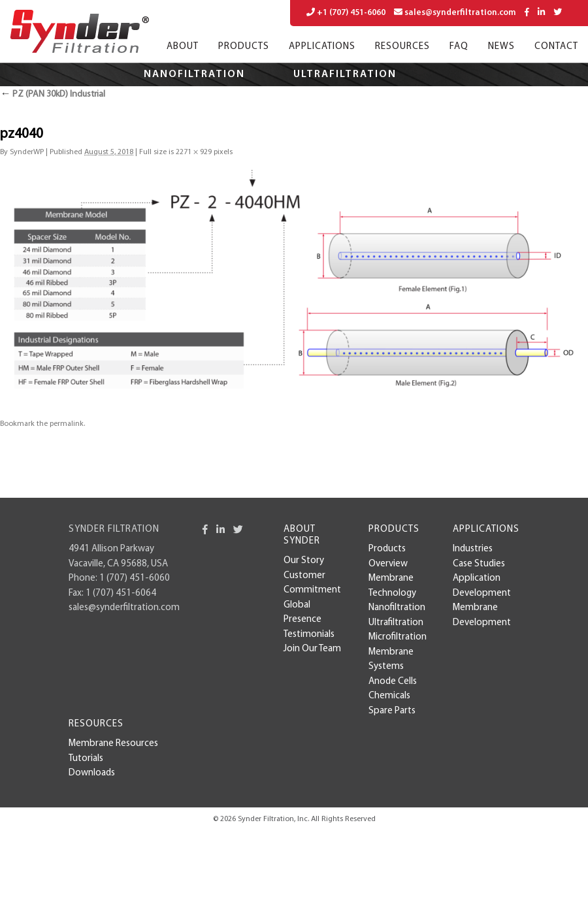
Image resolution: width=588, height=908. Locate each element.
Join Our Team (312, 649)
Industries (473, 549)
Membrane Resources (113, 744)
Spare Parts (392, 711)
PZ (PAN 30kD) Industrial (53, 94)
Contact (556, 47)
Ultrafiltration (345, 74)
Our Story (304, 561)
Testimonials (309, 635)
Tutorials (86, 759)
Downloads (92, 773)
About (183, 47)
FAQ (459, 47)
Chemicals (389, 696)
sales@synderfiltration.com (455, 12)
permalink (67, 424)
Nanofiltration (194, 74)
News (501, 47)
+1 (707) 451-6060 (346, 12)
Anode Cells (393, 682)
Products (244, 47)
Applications (322, 47)
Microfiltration (228, 98)
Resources (402, 47)
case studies (479, 564)
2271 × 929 (194, 152)
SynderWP (27, 152)
